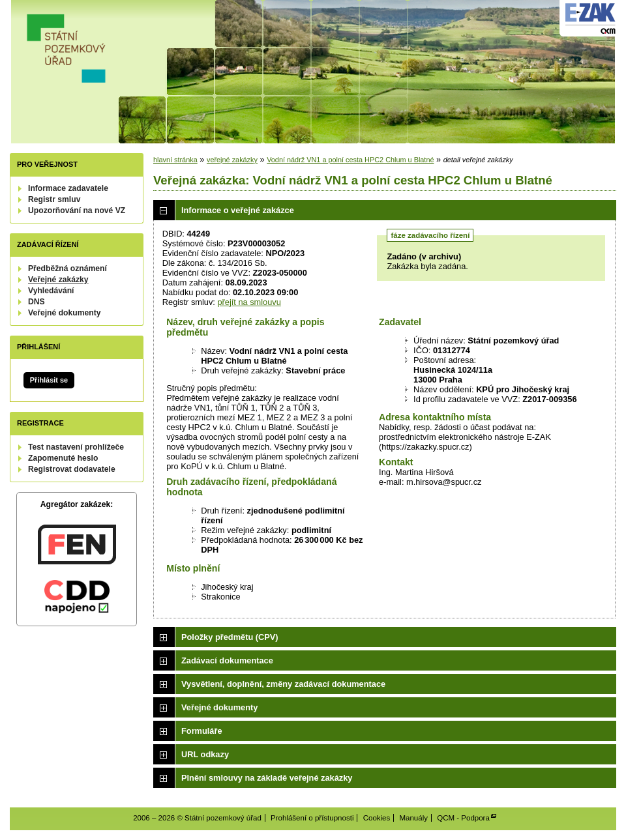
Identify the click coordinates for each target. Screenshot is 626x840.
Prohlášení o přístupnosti (312, 818)
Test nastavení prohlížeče (76, 447)
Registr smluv (54, 199)
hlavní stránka (175, 160)
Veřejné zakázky (58, 280)
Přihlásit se (49, 380)
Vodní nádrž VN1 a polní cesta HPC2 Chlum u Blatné (350, 160)
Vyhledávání (51, 291)
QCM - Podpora (463, 818)
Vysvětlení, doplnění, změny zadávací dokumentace (283, 684)
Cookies (377, 818)
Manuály (413, 818)
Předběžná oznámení (67, 268)
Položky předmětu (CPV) (230, 637)
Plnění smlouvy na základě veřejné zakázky (267, 778)
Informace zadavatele (68, 188)
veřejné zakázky (232, 160)
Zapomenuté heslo (63, 458)
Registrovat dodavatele (72, 469)
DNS (37, 302)
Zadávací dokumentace (227, 660)
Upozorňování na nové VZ (77, 210)
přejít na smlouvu (249, 302)
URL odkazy (205, 754)
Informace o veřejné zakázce (238, 210)
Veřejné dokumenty (64, 313)
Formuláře (202, 731)
